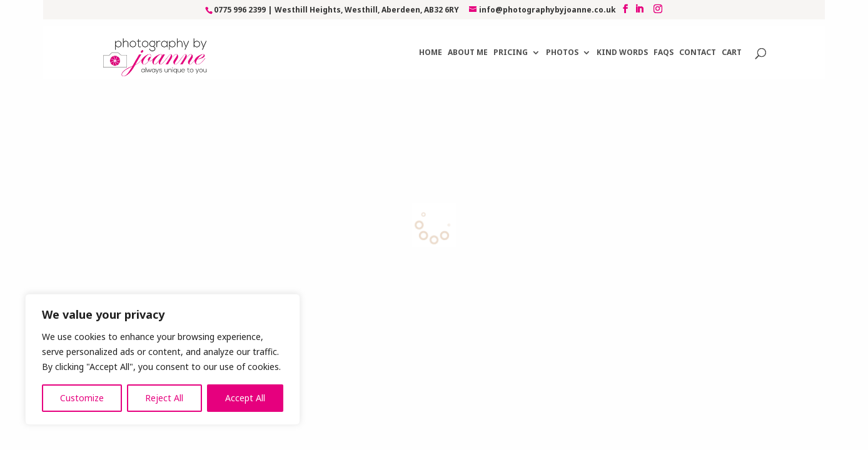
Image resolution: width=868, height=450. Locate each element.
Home (431, 45)
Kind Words (622, 45)
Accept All (245, 398)
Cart (732, 45)
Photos (562, 45)
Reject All (164, 398)
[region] (163, 359)
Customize (82, 398)
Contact (698, 45)
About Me (468, 45)
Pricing (511, 45)
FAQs (664, 45)
